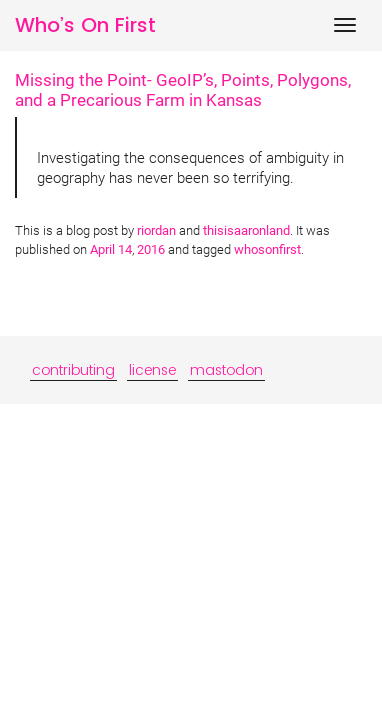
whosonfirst (267, 249)
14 (125, 249)
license (152, 370)
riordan (156, 230)
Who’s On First (85, 25)
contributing (73, 370)
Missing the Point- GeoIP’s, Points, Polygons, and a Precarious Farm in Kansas (183, 90)
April (102, 249)
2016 (151, 249)
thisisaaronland (246, 230)
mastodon (226, 370)
